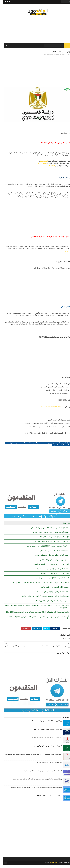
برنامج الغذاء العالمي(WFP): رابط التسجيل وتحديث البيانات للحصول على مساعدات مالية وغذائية (34, 790)
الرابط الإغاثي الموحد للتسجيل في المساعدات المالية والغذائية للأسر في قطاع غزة (38, 585)
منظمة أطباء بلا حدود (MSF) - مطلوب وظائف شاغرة (48, 535)
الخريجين (51, 57)
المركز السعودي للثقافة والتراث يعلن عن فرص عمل (45, 749)
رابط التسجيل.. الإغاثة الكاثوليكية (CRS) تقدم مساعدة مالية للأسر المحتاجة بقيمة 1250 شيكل (34, 615)
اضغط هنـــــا (40, 166)
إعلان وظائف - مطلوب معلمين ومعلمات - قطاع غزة (48, 567)
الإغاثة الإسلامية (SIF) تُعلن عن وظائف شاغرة (51, 540)
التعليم (55, 57)
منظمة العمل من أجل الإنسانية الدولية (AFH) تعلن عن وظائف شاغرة (43, 599)
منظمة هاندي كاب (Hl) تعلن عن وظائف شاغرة (50, 572)
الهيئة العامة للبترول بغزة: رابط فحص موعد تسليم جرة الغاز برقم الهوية (40, 774)
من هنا (41, 446)
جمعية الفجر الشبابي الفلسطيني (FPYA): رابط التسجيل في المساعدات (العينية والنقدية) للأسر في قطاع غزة (31, 757)
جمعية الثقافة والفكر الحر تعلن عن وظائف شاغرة (49, 558)
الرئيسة (65, 47)
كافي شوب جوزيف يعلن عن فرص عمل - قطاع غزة (48, 544)
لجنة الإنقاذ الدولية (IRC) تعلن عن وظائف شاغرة (50, 581)
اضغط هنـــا (41, 164)
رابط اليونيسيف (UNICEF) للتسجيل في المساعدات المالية (44, 724)
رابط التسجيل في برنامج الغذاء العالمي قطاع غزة (46, 799)
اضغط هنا (65, 255)
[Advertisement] (35, 29)
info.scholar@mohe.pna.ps (49, 410)
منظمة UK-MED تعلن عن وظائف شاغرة (52, 590)
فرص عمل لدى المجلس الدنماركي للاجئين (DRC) (49, 604)
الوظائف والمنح (44, 57)
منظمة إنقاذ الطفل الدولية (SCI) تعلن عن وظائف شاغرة (47, 531)
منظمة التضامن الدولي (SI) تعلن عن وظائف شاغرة (49, 594)
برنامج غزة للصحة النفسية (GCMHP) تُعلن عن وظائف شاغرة (45, 549)
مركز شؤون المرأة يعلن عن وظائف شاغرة (51, 562)
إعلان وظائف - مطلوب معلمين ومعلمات (52, 576)
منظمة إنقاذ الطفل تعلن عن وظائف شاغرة (51, 553)
